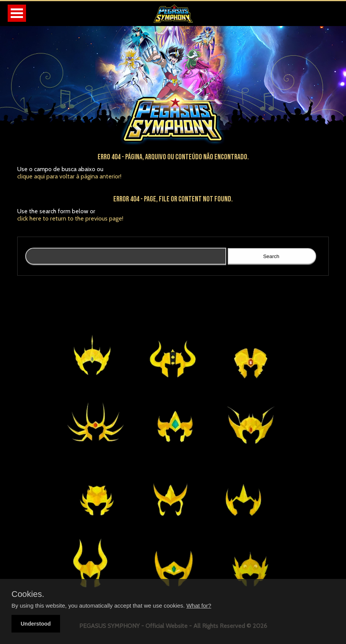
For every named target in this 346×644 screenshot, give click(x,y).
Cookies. (28, 594)
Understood (36, 624)
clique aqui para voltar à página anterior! (69, 176)
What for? (199, 606)
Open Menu (17, 13)
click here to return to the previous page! (70, 218)
